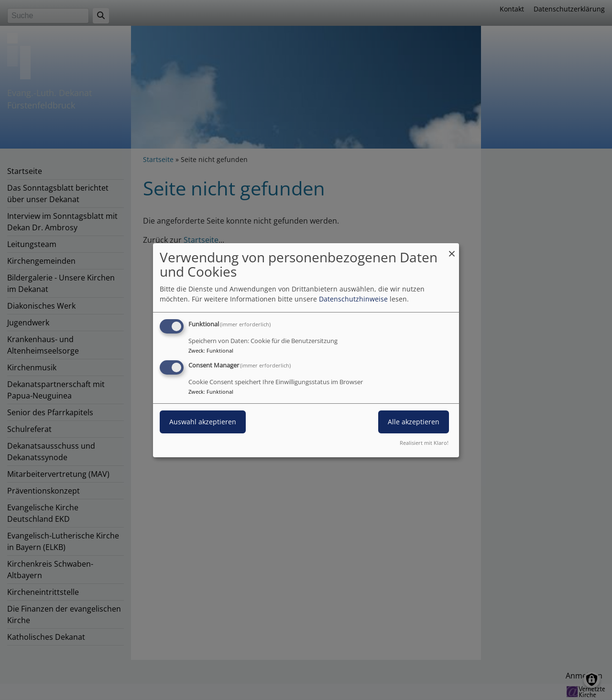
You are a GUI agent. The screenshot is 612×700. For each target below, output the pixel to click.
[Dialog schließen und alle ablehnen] (452, 249)
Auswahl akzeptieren (203, 422)
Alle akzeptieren (414, 422)
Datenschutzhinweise (353, 299)
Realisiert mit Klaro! (424, 443)
